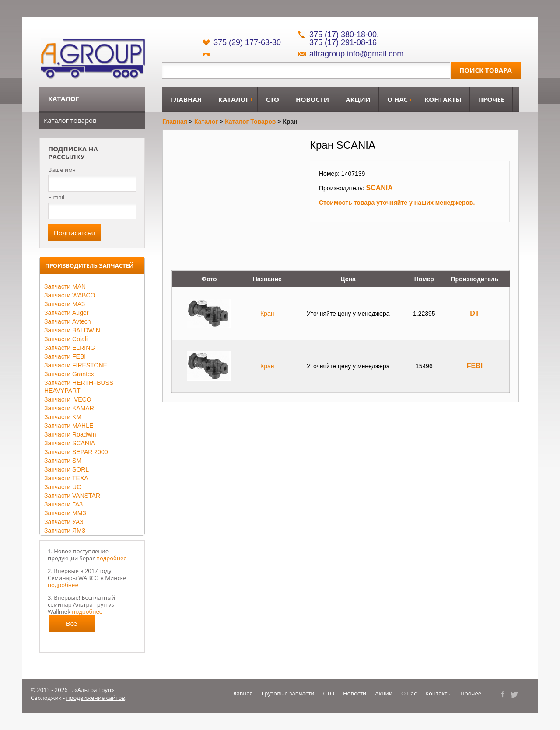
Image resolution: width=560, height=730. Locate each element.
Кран (267, 314)
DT (474, 313)
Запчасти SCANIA (70, 443)
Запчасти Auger (66, 313)
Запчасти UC (63, 487)
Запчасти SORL (66, 469)
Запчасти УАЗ (64, 522)
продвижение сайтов (96, 698)
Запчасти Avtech (68, 321)
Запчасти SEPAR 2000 (76, 452)
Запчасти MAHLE (69, 426)
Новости (312, 99)
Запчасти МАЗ (65, 304)
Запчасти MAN (65, 286)
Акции (358, 99)
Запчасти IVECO (68, 399)
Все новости (72, 625)
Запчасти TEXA (66, 478)
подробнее (112, 558)
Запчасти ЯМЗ (65, 531)
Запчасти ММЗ (65, 513)
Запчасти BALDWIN (72, 330)
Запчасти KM (63, 417)
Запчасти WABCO (70, 295)
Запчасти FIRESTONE (76, 365)
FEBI (475, 366)
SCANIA (379, 188)
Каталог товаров (70, 120)
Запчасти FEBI (65, 356)
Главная (186, 99)
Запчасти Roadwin (70, 434)
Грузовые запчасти (288, 693)
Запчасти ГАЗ (63, 504)
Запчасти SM (63, 461)
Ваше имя (62, 170)
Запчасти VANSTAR (72, 496)
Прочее (491, 99)
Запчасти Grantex (69, 374)
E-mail (56, 197)
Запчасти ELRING (70, 348)
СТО (273, 99)
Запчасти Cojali (66, 339)
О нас (397, 99)
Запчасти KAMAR (69, 408)
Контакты (443, 99)
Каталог (234, 99)
